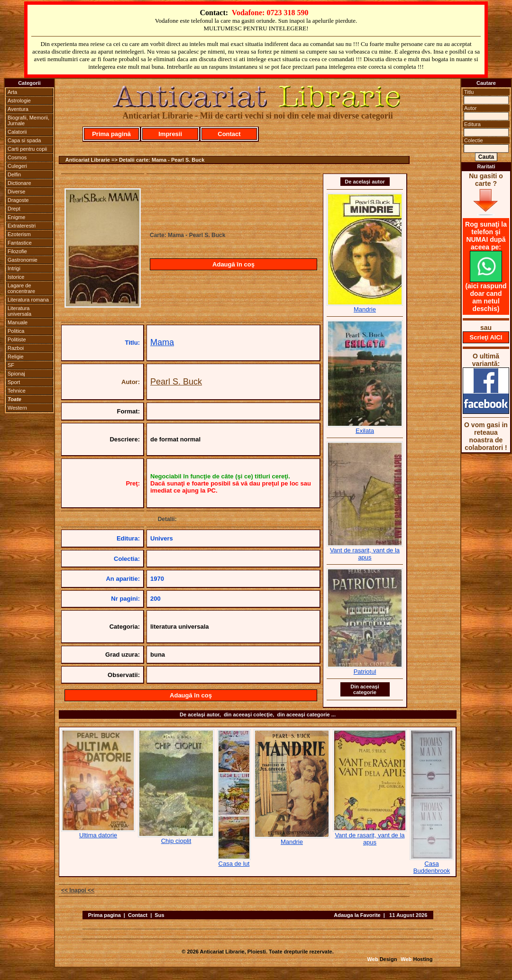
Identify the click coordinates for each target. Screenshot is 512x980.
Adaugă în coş (233, 264)
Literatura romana (28, 300)
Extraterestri (22, 226)
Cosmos (17, 157)
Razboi (16, 348)
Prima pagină (111, 134)
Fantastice (20, 243)
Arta (12, 92)
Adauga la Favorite (357, 915)
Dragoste (18, 200)
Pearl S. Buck (176, 382)
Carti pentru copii (27, 149)
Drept (14, 209)
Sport (14, 382)
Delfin (14, 174)
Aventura (18, 109)
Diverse (16, 192)
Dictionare (19, 183)
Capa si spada (24, 140)
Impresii (170, 134)
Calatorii (17, 132)
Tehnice (17, 391)
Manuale (18, 322)
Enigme (16, 217)
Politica (16, 331)
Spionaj (16, 374)
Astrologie (19, 101)
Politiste (17, 339)
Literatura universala (19, 311)
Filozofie (17, 251)
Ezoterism (19, 234)
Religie (16, 357)
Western (17, 408)
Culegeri (17, 166)
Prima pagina (105, 915)
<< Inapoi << (78, 890)
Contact (229, 134)
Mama (162, 342)
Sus (159, 915)
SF (11, 365)
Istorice (16, 277)
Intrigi (14, 268)
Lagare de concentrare (21, 288)
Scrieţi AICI (486, 337)
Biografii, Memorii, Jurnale (28, 120)
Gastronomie (23, 260)
